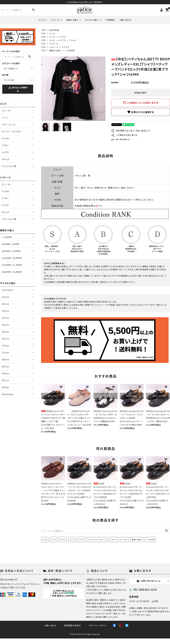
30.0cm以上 (8, 394)
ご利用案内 (110, 20)
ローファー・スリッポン (12, 131)
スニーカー (7, 111)
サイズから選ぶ (92, 20)
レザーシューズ (8, 124)
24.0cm (5, 304)
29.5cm (5, 380)
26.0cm (5, 332)
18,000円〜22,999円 (12, 272)
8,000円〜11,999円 (11, 251)
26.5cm (5, 339)
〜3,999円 (70, 50)
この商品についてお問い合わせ (141, 103)
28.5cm (5, 366)
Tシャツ (73, 40)
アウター (6, 145)
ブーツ (5, 118)
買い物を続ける (121, 139)
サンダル (6, 138)
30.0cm (5, 387)
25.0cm (5, 318)
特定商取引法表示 (73, 625)
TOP (43, 30)
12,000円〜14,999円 (12, 258)
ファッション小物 (9, 166)
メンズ (41, 20)
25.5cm (5, 325)
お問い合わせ (125, 20)
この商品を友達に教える (124, 135)
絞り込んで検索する (18, 89)
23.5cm (5, 297)
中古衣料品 (54, 30)
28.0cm (5, 359)
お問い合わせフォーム (149, 581)
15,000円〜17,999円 (12, 265)
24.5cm (5, 311)
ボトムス (6, 159)
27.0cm (5, 346)
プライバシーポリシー (98, 625)
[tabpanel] (73, 89)
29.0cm (5, 373)
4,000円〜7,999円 (10, 244)
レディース (55, 20)
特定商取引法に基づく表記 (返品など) (131, 131)
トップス (62, 37)
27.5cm (5, 353)
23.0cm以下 (8, 290)
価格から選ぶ (72, 20)
